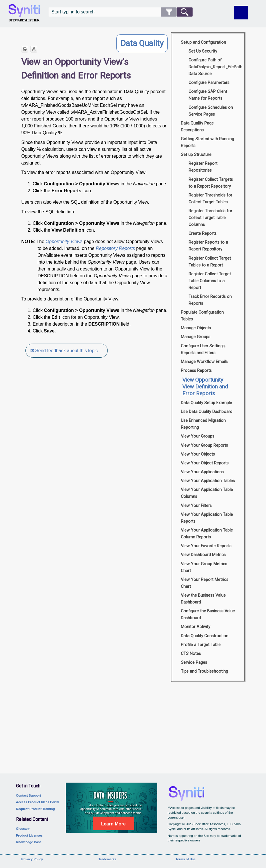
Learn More (113, 824)
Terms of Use (185, 859)
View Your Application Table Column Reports (207, 534)
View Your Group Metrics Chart (204, 567)
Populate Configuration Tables (202, 316)
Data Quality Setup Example (206, 403)
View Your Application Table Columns (207, 493)
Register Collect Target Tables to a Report (210, 262)
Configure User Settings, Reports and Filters (203, 349)
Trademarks (107, 859)
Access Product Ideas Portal (38, 802)
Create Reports (203, 233)
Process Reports (196, 371)
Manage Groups (196, 337)
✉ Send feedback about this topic (64, 351)
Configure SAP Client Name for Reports (208, 95)
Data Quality (142, 43)
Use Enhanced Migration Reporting (203, 424)
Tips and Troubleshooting (204, 671)
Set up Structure (196, 155)
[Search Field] (121, 12)
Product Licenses (29, 835)
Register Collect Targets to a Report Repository (211, 183)
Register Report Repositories (203, 167)
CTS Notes (191, 654)
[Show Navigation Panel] (241, 13)
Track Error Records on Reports (210, 300)
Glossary (23, 829)
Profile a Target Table (201, 645)
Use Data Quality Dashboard (207, 412)
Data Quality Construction (205, 636)
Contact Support (29, 795)
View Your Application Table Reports (207, 518)
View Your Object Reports (205, 463)
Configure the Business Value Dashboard (208, 615)
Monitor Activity (196, 627)
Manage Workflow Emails (204, 362)
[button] (169, 12)
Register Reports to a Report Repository (208, 246)
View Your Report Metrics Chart (205, 583)
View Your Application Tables (208, 481)
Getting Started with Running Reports (207, 142)
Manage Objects (196, 328)
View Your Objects (198, 454)
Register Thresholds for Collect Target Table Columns (210, 218)
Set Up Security (203, 51)
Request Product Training (35, 809)
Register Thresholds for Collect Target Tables (210, 199)
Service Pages (194, 662)
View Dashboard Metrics (203, 555)
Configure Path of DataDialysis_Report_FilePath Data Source (214, 67)
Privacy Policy (32, 859)
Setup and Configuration (203, 42)
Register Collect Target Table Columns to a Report (210, 281)
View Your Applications (202, 472)
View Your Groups (198, 436)
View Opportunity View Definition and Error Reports (205, 387)
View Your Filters (196, 506)
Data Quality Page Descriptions (197, 127)
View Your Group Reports (204, 445)
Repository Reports (115, 248)
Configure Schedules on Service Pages (211, 111)
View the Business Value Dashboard (203, 599)
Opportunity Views (64, 241)
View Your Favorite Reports (206, 546)
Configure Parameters (209, 83)
